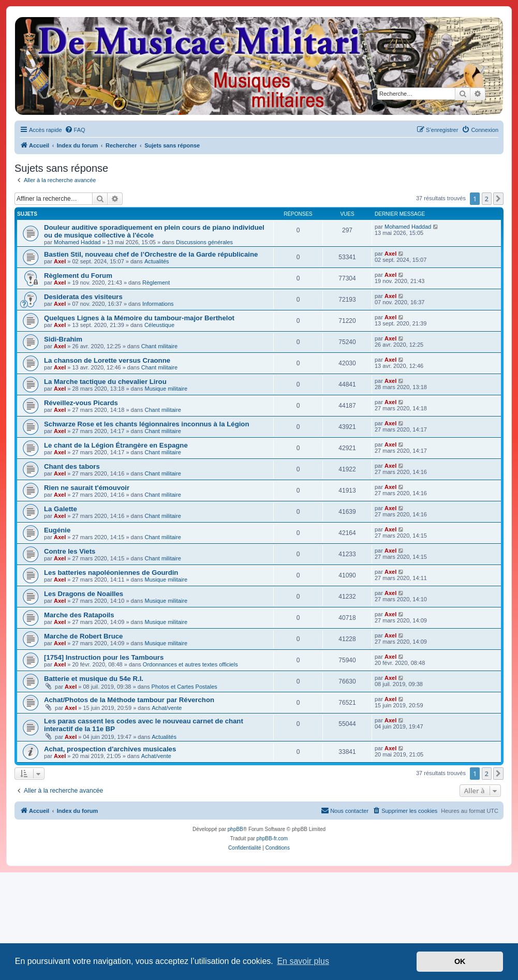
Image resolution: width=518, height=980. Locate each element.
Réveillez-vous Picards (81, 403)
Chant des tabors (72, 466)
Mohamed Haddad (77, 242)
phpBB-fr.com (272, 838)
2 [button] (487, 199)
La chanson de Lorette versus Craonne (107, 360)
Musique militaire (166, 389)
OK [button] (460, 961)
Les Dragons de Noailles (84, 594)
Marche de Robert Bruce (83, 636)
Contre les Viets (70, 551)
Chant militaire (159, 346)
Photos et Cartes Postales (184, 687)
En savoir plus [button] (303, 961)
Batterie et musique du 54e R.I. (94, 679)
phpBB (235, 829)
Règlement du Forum (78, 276)
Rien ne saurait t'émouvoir (87, 488)
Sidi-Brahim (63, 339)
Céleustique (159, 325)
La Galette (61, 509)
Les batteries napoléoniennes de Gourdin (111, 573)
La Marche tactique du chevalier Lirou (105, 382)
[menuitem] (75, 130)
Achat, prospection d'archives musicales (110, 749)
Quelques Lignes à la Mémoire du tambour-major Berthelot (139, 318)
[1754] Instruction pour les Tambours (104, 657)
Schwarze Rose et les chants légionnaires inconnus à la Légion (146, 424)
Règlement (156, 283)
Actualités (157, 261)
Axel (60, 261)
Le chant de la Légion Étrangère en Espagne (116, 445)
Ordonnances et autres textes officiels (190, 664)
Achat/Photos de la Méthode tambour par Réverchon (129, 700)
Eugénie (57, 530)
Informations (158, 304)
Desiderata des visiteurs (83, 297)
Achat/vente (167, 708)
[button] (498, 199)
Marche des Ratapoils (79, 615)
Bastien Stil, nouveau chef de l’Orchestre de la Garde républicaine (151, 254)
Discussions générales (204, 242)
